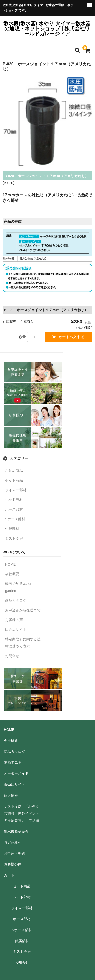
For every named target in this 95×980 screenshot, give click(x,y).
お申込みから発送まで (23, 610)
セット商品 (14, 480)
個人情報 (11, 795)
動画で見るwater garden (18, 587)
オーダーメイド (16, 773)
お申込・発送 (14, 853)
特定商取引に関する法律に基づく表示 (23, 643)
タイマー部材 (16, 490)
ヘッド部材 (14, 500)
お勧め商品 (14, 471)
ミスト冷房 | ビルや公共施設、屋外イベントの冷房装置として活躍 (22, 813)
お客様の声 (14, 620)
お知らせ (22, 962)
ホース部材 (14, 509)
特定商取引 (13, 842)
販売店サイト (16, 629)
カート (9, 875)
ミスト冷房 (14, 538)
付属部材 (12, 529)
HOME (10, 564)
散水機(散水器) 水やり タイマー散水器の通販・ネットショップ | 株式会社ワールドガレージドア (47, 28)
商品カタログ (16, 600)
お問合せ (12, 656)
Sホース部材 (15, 519)
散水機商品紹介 (16, 831)
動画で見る (13, 762)
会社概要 (12, 574)
